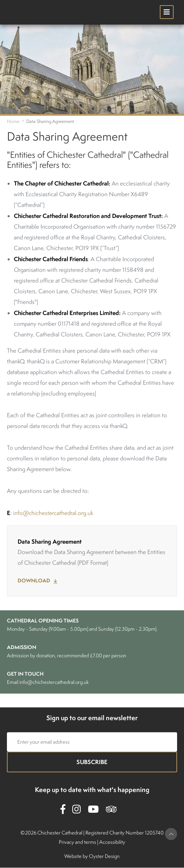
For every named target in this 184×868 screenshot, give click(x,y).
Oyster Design (104, 856)
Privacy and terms (77, 842)
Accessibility (112, 842)
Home (13, 121)
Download (34, 580)
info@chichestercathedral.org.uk (53, 513)
